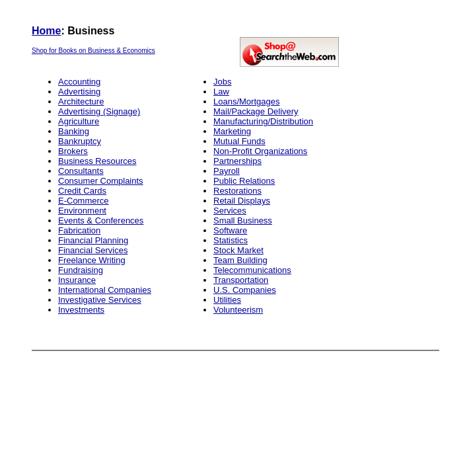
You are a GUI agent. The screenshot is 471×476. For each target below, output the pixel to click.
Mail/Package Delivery (256, 111)
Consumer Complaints (101, 181)
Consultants (81, 171)
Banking (74, 131)
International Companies (105, 290)
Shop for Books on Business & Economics (93, 51)
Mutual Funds (239, 141)
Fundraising (81, 270)
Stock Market (238, 250)
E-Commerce (84, 201)
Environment (82, 211)
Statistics (231, 240)
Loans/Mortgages (246, 101)
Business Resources (97, 161)
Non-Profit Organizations (260, 151)
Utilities (227, 300)
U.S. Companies (245, 290)
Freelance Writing (92, 260)
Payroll (227, 171)
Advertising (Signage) (99, 111)
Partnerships (237, 161)
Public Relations (244, 181)
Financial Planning (93, 240)
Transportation (241, 280)
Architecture (81, 101)
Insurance (77, 280)
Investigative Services (100, 300)
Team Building (240, 260)
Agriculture (79, 121)
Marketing (232, 131)
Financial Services (93, 250)
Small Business (243, 220)
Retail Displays (242, 201)
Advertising (79, 92)
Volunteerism (238, 310)
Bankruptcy (80, 141)
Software (230, 230)
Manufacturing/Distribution (263, 121)
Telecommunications (252, 270)
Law (221, 92)
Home (46, 31)
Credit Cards (82, 191)
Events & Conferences (101, 220)
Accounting (79, 82)
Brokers (73, 151)
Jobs (222, 82)
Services (230, 211)
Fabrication (79, 230)
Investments (81, 310)
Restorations (237, 191)
